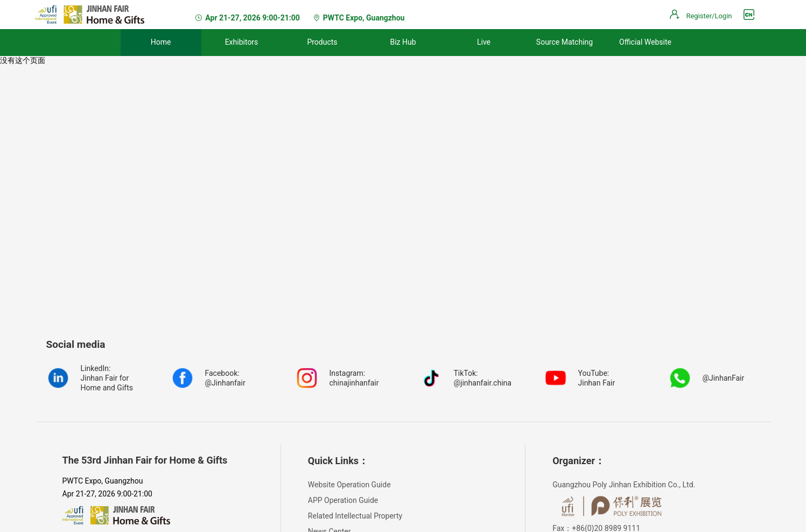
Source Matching (565, 42)
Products (322, 42)
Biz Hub (403, 42)
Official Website (645, 42)
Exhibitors (242, 42)
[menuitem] (161, 43)
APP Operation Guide (343, 500)
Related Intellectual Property (355, 516)
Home (161, 42)
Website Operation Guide (349, 485)
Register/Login (709, 16)
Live (484, 42)
